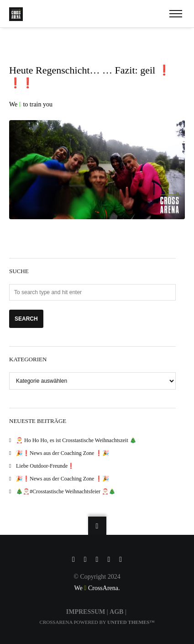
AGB (116, 612)
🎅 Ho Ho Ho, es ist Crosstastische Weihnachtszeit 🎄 (76, 440)
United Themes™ (131, 622)
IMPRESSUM (86, 612)
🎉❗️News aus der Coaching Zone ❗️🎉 (63, 453)
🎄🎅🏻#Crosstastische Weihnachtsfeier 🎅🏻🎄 (66, 491)
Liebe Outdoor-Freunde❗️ (45, 466)
